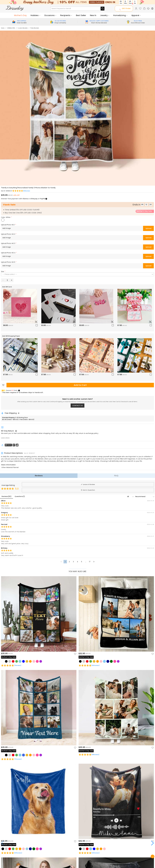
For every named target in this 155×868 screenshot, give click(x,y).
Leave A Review (88, 484)
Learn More (5, 438)
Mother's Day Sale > (145, 211)
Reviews (39, 476)
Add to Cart (80, 385)
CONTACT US (77, 406)
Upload (148, 228)
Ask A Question (88, 490)
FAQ (116, 476)
